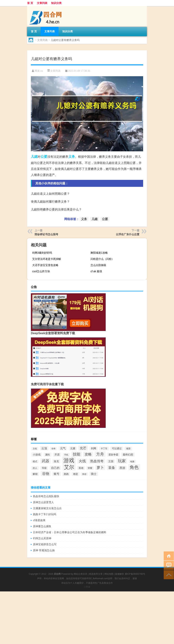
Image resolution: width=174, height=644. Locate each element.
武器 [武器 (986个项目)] (45, 461)
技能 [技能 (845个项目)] (77, 454)
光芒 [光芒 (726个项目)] (83, 448)
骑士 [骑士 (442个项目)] (94, 474)
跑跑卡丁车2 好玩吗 (45, 514)
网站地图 (109, 574)
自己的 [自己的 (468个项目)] (55, 468)
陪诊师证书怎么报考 (46, 234)
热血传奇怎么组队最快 (46, 496)
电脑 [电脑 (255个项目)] (132, 462)
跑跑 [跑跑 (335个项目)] (66, 474)
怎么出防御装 (98, 265)
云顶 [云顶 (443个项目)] (44, 448)
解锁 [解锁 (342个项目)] (35, 474)
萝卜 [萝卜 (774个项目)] (100, 468)
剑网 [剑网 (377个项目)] (94, 448)
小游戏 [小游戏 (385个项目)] (37, 455)
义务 (72, 157)
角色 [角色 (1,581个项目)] (134, 467)
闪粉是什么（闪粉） (102, 259)
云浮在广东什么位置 (128, 234)
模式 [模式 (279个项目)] (35, 461)
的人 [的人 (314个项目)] (35, 468)
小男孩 (87, 587)
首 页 (30, 3)
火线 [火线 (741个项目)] (82, 461)
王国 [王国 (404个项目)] (111, 461)
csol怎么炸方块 (41, 271)
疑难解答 (120, 574)
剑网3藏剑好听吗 (42, 253)
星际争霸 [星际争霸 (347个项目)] (113, 455)
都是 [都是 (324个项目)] (76, 474)
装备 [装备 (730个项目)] (112, 468)
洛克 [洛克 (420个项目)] (56, 461)
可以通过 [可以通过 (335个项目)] (117, 448)
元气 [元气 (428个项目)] (63, 448)
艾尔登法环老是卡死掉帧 (47, 259)
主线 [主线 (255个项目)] (35, 449)
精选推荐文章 (96, 574)
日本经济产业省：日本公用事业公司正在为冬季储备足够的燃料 (70, 532)
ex (42, 71)
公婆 (44, 157)
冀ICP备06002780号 (135, 574)
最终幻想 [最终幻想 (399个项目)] (128, 455)
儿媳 (34, 157)
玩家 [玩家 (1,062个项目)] (122, 461)
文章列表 (42, 3)
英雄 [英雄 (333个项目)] (81, 468)
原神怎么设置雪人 (43, 502)
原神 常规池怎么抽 (44, 550)
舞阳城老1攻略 (99, 253)
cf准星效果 (39, 520)
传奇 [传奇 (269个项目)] (54, 449)
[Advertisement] (87, 618)
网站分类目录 (80, 574)
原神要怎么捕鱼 (42, 526)
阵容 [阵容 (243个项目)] (84, 474)
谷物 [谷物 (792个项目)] (46, 474)
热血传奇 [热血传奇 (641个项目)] (97, 461)
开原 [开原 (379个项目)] (57, 455)
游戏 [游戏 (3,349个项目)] (69, 460)
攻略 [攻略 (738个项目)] (88, 454)
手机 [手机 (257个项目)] (66, 455)
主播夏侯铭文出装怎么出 (47, 508)
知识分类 (56, 3)
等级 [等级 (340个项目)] (44, 468)
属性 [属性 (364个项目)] (48, 455)
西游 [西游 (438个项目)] (122, 468)
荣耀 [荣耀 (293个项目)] (90, 468)
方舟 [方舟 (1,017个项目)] (100, 454)
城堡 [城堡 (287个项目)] (128, 449)
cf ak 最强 (96, 271)
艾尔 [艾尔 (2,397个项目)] (69, 467)
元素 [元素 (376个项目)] (73, 448)
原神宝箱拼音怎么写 (45, 544)
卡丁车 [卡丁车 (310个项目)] (104, 449)
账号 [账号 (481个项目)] (57, 474)
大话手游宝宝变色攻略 (45, 265)
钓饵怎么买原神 (42, 538)
